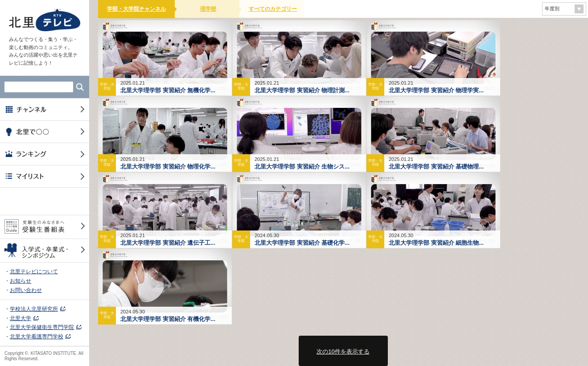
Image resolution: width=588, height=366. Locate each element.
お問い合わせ (26, 290)
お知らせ (21, 281)
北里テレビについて (34, 271)
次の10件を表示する (343, 352)
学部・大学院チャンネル (136, 9)
